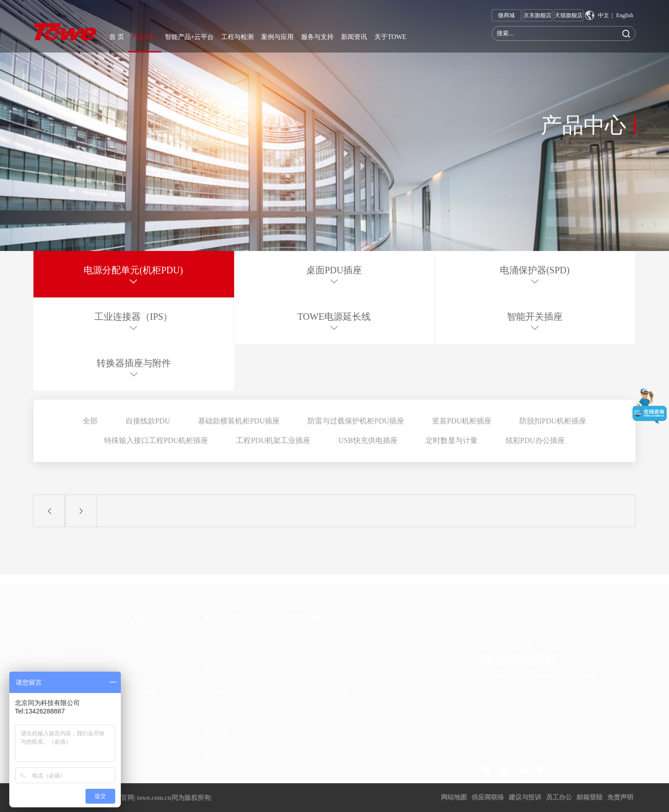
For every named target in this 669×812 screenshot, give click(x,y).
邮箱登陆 (590, 797)
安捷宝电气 (517, 739)
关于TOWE (390, 37)
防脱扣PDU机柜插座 (553, 421)
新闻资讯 (354, 37)
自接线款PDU (148, 421)
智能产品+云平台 (190, 37)
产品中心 (144, 37)
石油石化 (216, 727)
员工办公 (559, 797)
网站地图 (454, 797)
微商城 (506, 17)
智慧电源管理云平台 (318, 688)
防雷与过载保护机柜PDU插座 (356, 421)
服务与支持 (317, 37)
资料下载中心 (138, 688)
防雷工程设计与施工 (318, 649)
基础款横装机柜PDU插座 (239, 421)
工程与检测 (237, 37)
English (625, 15)
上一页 (49, 511)
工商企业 (216, 649)
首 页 (117, 37)
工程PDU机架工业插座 (273, 440)
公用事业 (216, 753)
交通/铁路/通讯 (225, 714)
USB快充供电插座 (368, 440)
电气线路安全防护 (315, 675)
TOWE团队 (49, 662)
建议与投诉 (525, 797)
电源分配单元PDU (598, 716)
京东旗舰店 (538, 15)
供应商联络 (488, 797)
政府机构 (216, 662)
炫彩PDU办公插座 (535, 440)
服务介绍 (131, 649)
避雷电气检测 (598, 739)
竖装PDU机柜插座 (462, 421)
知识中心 (131, 675)
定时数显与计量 (452, 440)
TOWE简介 (49, 649)
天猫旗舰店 (569, 15)
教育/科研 (217, 688)
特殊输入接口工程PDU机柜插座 (156, 440)
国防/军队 (217, 675)
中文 (603, 15)
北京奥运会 (220, 740)
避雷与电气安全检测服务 (325, 662)
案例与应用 (277, 37)
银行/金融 (217, 701)
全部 (90, 421)
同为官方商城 (517, 716)
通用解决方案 (138, 662)
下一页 (81, 511)
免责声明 (620, 797)
